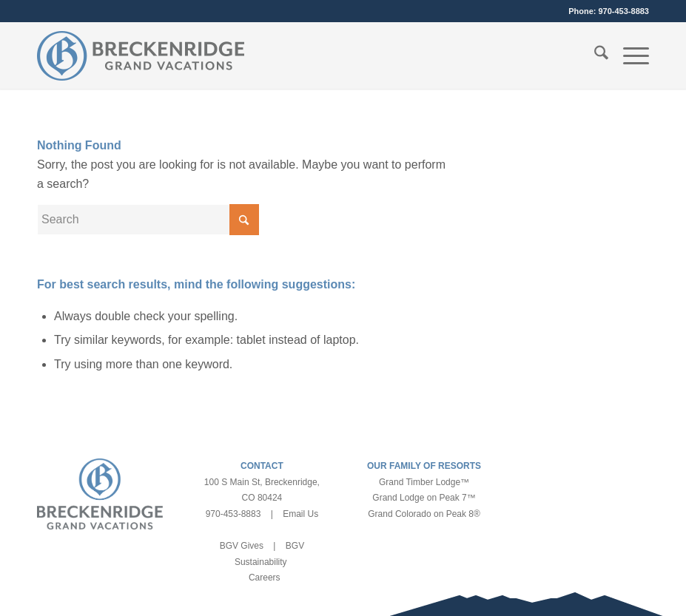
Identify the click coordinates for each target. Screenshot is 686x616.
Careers (265, 578)
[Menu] (629, 55)
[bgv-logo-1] (141, 55)
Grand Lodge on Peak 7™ (424, 498)
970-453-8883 (623, 11)
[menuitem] (594, 55)
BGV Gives (242, 546)
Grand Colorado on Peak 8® (424, 514)
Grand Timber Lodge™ (424, 482)
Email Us (300, 514)
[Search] (594, 55)
